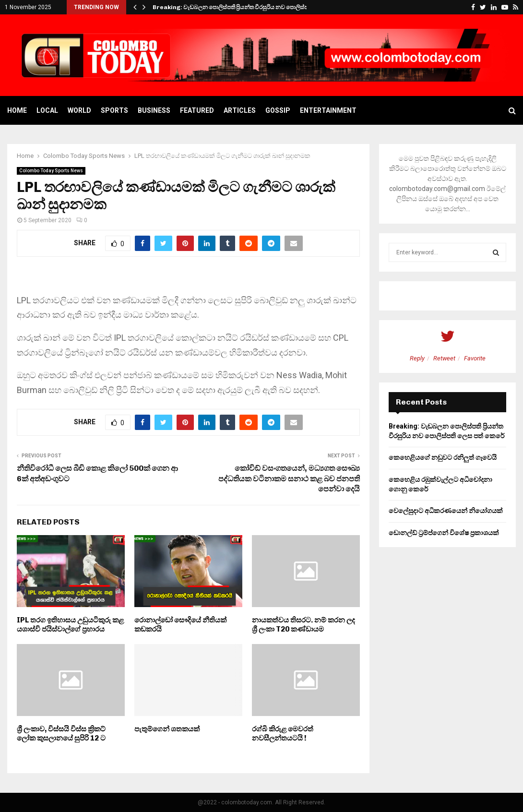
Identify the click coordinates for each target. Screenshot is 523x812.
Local (47, 110)
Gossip (278, 110)
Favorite (475, 358)
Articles (240, 110)
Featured (197, 110)
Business (154, 110)
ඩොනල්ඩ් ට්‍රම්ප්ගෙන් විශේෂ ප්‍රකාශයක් (444, 533)
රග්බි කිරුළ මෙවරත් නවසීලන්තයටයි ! (283, 734)
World (79, 110)
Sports (114, 110)
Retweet (444, 358)
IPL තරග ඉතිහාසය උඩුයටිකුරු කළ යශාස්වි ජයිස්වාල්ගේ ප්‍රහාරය (70, 625)
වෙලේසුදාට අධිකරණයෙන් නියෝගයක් (446, 511)
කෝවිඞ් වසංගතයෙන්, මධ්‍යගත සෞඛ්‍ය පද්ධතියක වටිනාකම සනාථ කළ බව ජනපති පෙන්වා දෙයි (289, 478)
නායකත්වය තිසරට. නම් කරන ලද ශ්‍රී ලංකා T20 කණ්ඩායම (303, 625)
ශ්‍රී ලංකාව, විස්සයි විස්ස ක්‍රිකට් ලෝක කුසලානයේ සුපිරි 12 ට (61, 734)
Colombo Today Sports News (51, 171)
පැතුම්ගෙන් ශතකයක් (167, 729)
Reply (417, 358)
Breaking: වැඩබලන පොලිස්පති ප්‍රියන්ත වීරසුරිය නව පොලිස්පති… (235, 7)
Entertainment (328, 110)
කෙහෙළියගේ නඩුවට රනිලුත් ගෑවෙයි (443, 457)
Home (17, 110)
